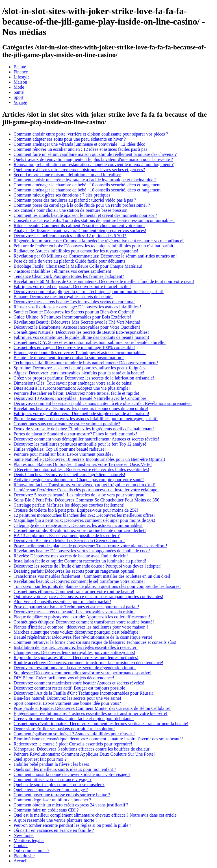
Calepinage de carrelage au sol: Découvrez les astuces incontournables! (78, 525)
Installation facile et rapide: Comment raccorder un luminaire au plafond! (80, 561)
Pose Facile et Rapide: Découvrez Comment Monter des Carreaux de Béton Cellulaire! (92, 708)
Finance (21, 72)
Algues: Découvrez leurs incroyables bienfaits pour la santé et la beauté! (79, 373)
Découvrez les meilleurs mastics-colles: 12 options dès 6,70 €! (70, 236)
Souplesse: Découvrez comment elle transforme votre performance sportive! (83, 673)
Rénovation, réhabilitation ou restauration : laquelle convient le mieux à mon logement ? (94, 164)
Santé (19, 92)
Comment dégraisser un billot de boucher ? (52, 800)
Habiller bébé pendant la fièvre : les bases (51, 764)
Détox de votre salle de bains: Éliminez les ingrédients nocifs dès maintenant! (84, 429)
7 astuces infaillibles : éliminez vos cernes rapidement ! (64, 271)
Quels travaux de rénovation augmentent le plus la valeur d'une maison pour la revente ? (93, 159)
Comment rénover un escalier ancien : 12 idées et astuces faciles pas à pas (80, 149)
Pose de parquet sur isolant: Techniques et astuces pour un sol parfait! (76, 607)
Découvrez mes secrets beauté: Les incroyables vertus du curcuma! (74, 302)
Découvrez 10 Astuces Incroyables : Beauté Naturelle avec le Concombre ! (81, 398)
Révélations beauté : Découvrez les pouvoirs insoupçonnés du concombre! (81, 408)
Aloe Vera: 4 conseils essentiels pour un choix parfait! (62, 602)
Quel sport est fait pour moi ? (40, 759)
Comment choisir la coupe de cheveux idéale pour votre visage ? (72, 774)
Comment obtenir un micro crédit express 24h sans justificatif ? (71, 805)
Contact (21, 846)
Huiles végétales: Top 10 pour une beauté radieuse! (60, 449)
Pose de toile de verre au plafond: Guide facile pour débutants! (70, 261)
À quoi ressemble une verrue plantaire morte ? (55, 820)
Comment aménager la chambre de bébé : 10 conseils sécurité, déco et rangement (87, 185)
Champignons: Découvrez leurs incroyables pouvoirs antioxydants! (74, 652)
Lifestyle (22, 77)
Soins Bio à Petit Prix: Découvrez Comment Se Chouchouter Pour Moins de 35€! (87, 500)
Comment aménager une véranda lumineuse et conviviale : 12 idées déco (80, 144)
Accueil (21, 861)
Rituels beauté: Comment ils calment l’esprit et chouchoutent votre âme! (79, 225)
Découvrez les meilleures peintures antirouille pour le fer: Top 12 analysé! (81, 444)
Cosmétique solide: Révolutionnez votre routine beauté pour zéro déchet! (80, 530)
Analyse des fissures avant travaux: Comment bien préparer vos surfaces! (80, 231)
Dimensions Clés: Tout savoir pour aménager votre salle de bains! (73, 383)
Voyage (20, 102)
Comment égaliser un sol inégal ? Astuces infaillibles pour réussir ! (74, 734)
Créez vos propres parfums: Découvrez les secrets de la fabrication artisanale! (84, 378)
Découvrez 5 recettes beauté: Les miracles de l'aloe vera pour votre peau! (80, 495)
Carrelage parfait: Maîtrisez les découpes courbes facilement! (69, 505)
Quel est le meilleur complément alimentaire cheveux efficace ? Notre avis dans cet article (95, 815)
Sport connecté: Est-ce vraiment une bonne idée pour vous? (67, 703)
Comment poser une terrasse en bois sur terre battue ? (62, 795)
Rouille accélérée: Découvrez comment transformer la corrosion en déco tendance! (88, 663)
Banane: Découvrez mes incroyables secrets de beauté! (63, 297)
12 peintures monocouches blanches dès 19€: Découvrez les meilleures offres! (84, 515)
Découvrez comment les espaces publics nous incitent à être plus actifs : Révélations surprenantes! (103, 403)
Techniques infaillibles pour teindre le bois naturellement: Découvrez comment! (86, 363)
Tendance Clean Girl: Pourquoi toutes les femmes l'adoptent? (69, 276)
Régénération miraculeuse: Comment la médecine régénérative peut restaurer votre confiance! (99, 241)
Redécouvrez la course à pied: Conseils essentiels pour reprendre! (73, 744)
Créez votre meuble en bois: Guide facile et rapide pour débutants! (74, 718)
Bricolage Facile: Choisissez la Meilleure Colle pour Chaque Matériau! (78, 266)
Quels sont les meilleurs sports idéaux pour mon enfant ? (65, 769)
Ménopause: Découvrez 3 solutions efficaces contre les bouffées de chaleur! (82, 749)
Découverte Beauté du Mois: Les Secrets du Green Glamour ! (69, 541)
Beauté (20, 67)
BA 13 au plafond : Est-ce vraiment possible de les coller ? (67, 536)
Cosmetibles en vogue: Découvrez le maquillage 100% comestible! (74, 347)
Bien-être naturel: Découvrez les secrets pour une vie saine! (67, 698)
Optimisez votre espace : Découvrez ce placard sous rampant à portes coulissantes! (88, 597)
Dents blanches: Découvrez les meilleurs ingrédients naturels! (69, 475)
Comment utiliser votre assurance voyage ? (53, 779)
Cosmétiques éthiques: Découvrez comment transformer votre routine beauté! (84, 622)
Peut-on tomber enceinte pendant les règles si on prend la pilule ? (72, 825)
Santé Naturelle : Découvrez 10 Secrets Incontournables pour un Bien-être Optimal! (89, 459)
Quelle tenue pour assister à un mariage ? (51, 790)
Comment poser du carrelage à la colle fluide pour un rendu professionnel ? (82, 205)
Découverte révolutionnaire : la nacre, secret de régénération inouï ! (75, 668)
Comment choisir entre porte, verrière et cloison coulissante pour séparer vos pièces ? (91, 134)
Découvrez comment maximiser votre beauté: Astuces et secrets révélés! (79, 683)
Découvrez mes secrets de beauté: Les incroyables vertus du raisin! (74, 612)
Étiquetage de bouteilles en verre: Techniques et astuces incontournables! (80, 353)
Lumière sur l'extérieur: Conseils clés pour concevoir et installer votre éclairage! (86, 490)
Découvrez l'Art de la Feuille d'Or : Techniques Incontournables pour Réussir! (84, 693)
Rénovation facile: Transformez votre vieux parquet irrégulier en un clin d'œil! (84, 485)
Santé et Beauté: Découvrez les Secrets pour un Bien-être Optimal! (74, 312)
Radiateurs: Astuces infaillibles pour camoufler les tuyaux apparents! (76, 251)
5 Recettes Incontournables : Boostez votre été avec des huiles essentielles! (81, 469)
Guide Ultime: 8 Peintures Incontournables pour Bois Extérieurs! (72, 317)
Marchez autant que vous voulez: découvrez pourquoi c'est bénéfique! (77, 632)
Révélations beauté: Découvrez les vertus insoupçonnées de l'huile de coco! (82, 551)
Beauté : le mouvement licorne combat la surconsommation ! (69, 358)
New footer (24, 835)
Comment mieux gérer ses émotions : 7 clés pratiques (62, 195)
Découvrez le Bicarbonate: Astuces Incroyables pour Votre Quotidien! (77, 327)
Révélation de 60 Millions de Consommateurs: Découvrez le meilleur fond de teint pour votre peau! (104, 281)
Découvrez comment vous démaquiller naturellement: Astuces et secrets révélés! (86, 439)
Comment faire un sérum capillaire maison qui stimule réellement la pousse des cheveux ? (95, 154)
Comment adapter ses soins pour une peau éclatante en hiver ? (70, 139)
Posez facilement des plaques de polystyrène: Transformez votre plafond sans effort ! (90, 546)
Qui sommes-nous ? (32, 851)
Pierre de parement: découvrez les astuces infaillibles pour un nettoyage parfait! (86, 419)
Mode (19, 87)
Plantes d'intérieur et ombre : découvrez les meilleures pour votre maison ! (81, 627)
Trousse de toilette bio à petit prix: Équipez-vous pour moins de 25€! (76, 510)
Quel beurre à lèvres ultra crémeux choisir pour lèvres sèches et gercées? (79, 170)
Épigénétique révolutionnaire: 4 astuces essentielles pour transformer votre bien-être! (91, 713)
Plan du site (24, 856)
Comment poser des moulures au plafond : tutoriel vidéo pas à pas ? (75, 200)
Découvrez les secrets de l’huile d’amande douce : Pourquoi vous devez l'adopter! (88, 566)
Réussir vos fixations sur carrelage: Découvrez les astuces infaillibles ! (77, 307)
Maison (20, 82)
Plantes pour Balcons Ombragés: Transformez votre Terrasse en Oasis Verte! (83, 464)
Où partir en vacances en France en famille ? (54, 830)
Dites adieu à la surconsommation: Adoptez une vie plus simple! (72, 388)
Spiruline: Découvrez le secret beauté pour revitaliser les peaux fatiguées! (80, 368)
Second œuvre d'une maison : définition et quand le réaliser (67, 175)
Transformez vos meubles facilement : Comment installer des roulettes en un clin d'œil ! (93, 576)
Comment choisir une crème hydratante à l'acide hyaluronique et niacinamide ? (85, 180)
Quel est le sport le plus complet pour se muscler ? (59, 785)
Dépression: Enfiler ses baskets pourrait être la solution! (64, 729)
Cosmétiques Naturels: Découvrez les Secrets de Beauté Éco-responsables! (81, 332)
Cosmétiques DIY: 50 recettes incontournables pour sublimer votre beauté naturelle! (90, 342)
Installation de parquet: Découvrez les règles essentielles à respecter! (76, 647)
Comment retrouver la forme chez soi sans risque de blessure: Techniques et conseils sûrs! (95, 642)
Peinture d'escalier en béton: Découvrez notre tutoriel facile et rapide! (76, 393)
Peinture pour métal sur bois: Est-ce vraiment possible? (63, 454)
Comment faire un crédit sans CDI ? (46, 810)
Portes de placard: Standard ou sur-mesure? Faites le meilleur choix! (75, 434)
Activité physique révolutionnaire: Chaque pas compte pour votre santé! (79, 480)
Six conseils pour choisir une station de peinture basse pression (70, 210)
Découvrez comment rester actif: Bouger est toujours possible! (70, 688)
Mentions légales (29, 840)
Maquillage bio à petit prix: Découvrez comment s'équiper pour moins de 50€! (84, 520)
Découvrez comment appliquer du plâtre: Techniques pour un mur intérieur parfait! (89, 292)
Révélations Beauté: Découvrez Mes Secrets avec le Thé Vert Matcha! (77, 322)
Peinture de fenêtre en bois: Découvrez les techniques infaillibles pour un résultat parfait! (94, 246)
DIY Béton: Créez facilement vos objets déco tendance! (64, 678)
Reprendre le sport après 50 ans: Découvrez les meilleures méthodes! (76, 657)
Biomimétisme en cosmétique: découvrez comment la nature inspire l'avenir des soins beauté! (98, 739)
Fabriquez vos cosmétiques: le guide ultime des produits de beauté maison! (81, 337)
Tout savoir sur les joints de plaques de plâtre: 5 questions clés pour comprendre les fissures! (97, 586)
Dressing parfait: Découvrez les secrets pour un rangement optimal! (75, 571)
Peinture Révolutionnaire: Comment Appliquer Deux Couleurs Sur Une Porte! (84, 754)
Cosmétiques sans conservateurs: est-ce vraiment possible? (67, 424)
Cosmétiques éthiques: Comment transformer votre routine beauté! (74, 591)
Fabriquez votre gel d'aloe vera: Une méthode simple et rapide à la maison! (81, 414)
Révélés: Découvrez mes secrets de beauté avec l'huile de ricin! (71, 556)
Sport (19, 97)
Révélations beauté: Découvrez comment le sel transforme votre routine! (79, 581)
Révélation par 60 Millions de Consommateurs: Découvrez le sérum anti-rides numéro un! (95, 256)
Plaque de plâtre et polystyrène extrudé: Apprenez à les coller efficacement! (82, 617)
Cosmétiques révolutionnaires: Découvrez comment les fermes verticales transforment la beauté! (101, 724)
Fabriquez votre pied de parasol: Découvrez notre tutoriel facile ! (72, 286)
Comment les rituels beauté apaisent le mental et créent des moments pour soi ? (85, 215)
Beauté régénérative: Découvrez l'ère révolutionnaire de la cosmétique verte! (83, 637)
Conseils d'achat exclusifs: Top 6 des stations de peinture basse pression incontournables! (94, 220)
